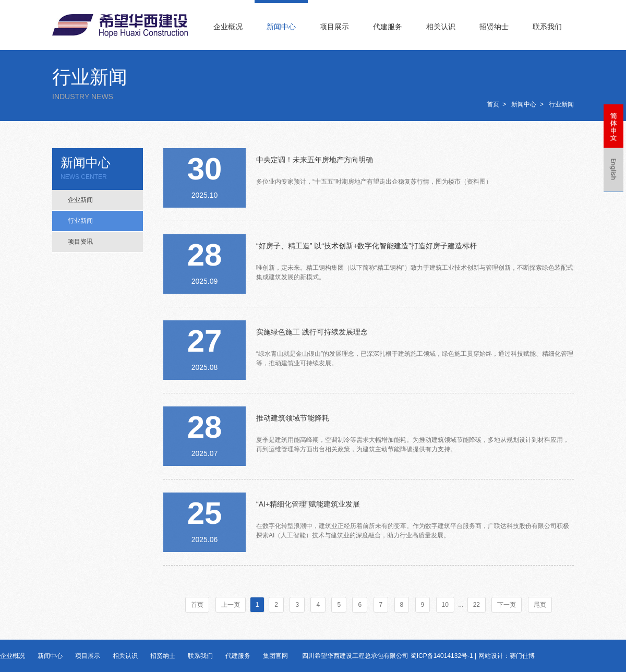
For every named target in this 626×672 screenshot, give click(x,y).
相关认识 (441, 27)
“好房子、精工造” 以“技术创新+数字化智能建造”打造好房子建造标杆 (366, 246)
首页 (493, 104)
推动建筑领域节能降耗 (293, 418)
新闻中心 (281, 27)
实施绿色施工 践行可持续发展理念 (312, 332)
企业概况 (228, 27)
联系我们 (547, 27)
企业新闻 (80, 200)
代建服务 (388, 27)
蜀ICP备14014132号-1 (442, 656)
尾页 (540, 605)
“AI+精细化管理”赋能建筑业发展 (308, 504)
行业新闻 (561, 104)
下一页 (507, 605)
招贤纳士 (494, 27)
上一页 (231, 605)
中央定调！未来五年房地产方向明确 (315, 160)
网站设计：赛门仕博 (507, 656)
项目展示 (334, 27)
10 (445, 605)
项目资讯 (80, 242)
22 (477, 605)
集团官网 (275, 656)
